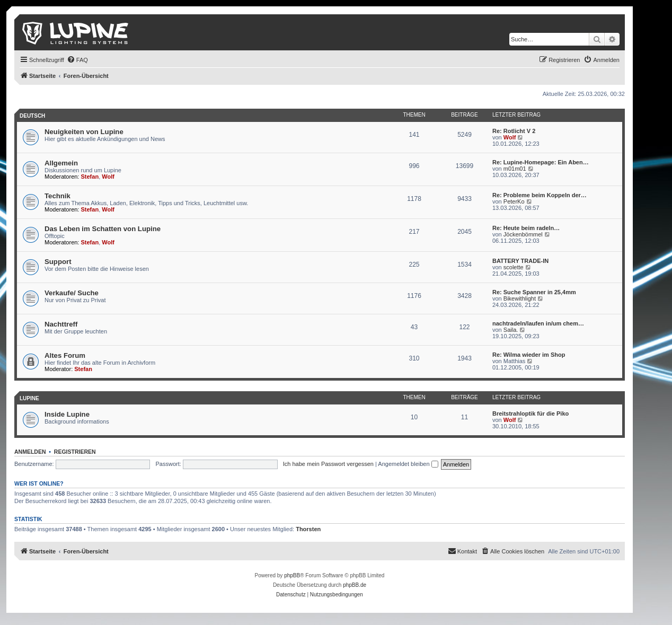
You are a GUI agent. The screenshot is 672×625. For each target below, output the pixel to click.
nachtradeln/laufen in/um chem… (538, 323)
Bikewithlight (520, 298)
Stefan (90, 177)
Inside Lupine (67, 414)
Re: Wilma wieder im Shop (529, 355)
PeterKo (514, 201)
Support (58, 262)
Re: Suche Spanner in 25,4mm (534, 292)
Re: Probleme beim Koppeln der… (540, 195)
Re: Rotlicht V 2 (514, 131)
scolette (514, 267)
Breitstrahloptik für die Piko (530, 413)
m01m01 (515, 169)
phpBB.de (355, 585)
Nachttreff (61, 324)
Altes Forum (65, 355)
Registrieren (75, 452)
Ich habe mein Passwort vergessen (328, 464)
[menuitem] (77, 60)
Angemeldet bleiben (408, 464)
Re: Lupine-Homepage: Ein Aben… (541, 162)
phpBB (292, 575)
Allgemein (61, 163)
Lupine (29, 398)
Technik (58, 196)
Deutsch (32, 116)
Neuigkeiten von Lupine (84, 132)
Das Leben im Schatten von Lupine (103, 229)
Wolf (510, 137)
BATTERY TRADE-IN (520, 261)
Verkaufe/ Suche (72, 293)
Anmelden (30, 452)
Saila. (511, 330)
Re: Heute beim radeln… (526, 228)
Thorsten (308, 529)
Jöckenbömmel (523, 234)
